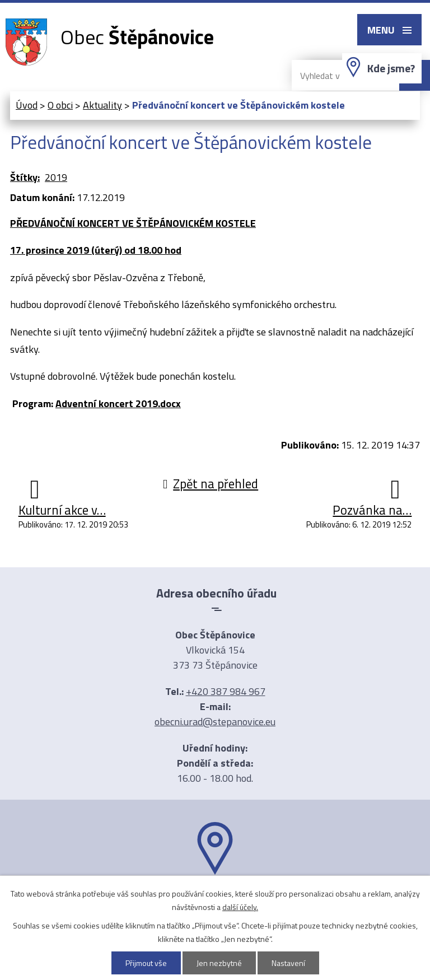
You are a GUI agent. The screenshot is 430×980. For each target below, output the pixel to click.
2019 (56, 177)
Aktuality (102, 105)
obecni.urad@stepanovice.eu (215, 722)
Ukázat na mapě (215, 897)
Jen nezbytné (219, 963)
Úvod (27, 105)
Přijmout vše (146, 963)
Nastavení (288, 963)
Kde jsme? (391, 68)
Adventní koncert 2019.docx (118, 403)
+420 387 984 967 (226, 691)
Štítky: (25, 177)
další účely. (240, 907)
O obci (60, 105)
